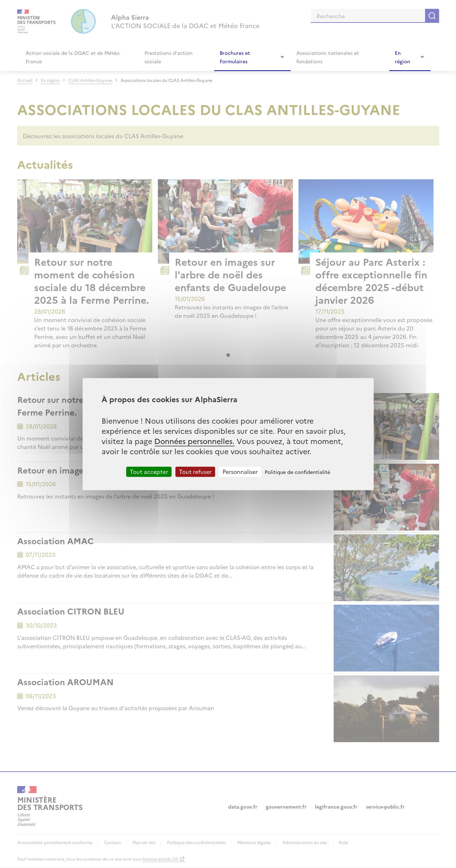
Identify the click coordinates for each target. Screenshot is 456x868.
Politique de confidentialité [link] (297, 472)
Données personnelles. (194, 441)
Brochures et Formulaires (235, 57)
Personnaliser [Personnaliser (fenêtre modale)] (240, 471)
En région (403, 57)
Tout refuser (195, 471)
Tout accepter (149, 471)
